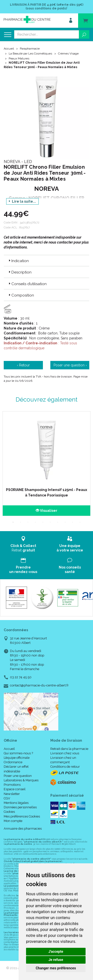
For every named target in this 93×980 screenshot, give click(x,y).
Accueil (9, 49)
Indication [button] (18, 261)
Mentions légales (16, 803)
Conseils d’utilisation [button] (27, 284)
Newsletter (12, 794)
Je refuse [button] (56, 960)
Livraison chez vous (65, 753)
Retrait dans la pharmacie (69, 749)
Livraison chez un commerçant (63, 760)
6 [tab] (50, 522)
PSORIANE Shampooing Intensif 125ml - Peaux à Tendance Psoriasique (46, 492)
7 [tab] (58, 522)
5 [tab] (43, 522)
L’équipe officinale (17, 758)
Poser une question (18, 776)
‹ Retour (23, 365)
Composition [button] (21, 295)
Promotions (12, 785)
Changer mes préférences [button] (56, 968)
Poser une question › (70, 365)
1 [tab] (13, 522)
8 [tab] (65, 522)
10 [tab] (80, 522)
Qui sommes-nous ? (18, 753)
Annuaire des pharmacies (23, 829)
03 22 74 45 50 (21, 677)
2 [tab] (21, 522)
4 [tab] (35, 522)
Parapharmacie (30, 49)
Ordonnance (13, 762)
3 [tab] (28, 522)
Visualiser (46, 511)
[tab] (46, 261)
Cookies (9, 812)
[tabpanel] (46, 464)
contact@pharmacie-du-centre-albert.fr (39, 685)
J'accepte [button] (56, 952)
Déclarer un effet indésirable (16, 769)
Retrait (23, 544)
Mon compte (13, 821)
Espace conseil (15, 789)
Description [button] (20, 272)
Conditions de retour (65, 767)
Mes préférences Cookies (22, 816)
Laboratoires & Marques (21, 780)
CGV (7, 798)
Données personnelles (20, 807)
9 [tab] (73, 522)
